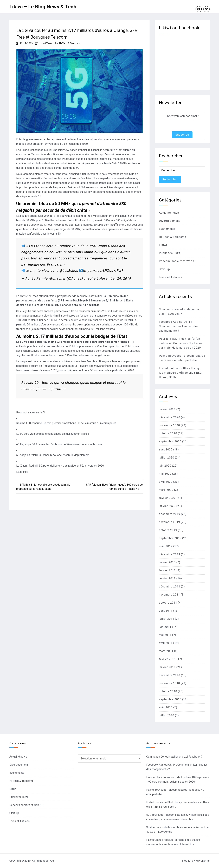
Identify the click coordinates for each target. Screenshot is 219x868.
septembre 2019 (170, 538)
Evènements (167, 229)
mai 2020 (165, 474)
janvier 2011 (167, 667)
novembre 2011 (169, 595)
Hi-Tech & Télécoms (70, 43)
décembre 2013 (170, 554)
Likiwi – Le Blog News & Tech (43, 7)
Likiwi (163, 245)
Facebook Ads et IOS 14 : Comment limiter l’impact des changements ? (179, 326)
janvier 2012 (167, 578)
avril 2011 (166, 643)
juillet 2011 (167, 619)
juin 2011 (165, 627)
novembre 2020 (169, 425)
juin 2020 (165, 466)
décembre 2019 (170, 514)
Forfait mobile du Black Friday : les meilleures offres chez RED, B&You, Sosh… (181, 373)
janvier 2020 (167, 506)
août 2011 (166, 611)
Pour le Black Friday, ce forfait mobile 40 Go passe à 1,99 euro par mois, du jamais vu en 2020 (181, 343)
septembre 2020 (170, 441)
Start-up (164, 269)
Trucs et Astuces (170, 277)
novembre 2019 (169, 522)
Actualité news (169, 213)
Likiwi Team (46, 43)
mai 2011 (165, 635)
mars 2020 (166, 490)
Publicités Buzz (170, 253)
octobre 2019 (168, 530)
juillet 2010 (167, 715)
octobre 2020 (168, 433)
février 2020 (167, 498)
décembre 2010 (170, 675)
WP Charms (203, 861)
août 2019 (166, 546)
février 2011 (167, 659)
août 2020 (166, 450)
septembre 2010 (170, 699)
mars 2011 (166, 651)
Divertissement (169, 221)
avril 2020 (166, 482)
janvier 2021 (167, 409)
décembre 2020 (170, 417)
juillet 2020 (167, 458)
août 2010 (166, 707)
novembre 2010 (169, 683)
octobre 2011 (168, 603)
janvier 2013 (167, 562)
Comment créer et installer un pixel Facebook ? (174, 757)
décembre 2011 (170, 587)
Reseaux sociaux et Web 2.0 (178, 261)
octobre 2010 (168, 691)
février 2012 (167, 570)
